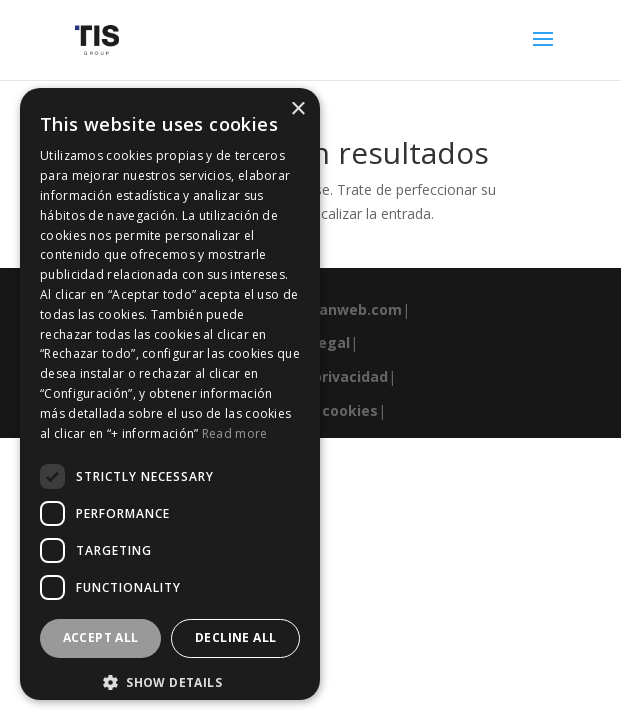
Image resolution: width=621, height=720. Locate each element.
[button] (170, 683)
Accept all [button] (101, 637)
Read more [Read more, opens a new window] (235, 433)
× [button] (297, 109)
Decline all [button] (235, 637)
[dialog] (170, 394)
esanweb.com (352, 309)
